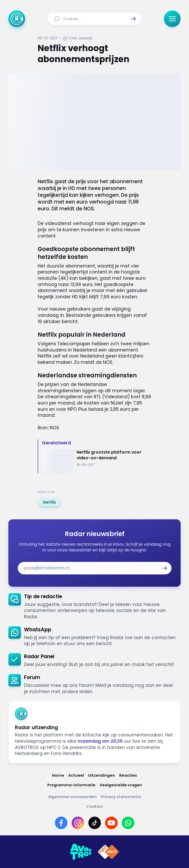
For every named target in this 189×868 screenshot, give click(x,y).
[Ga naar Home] (17, 19)
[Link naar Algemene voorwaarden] (72, 797)
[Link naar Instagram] (78, 823)
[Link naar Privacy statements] (121, 797)
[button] (133, 19)
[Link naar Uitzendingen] (102, 775)
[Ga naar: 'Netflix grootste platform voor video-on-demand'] (97, 461)
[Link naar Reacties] (128, 775)
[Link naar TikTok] (95, 823)
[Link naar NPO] (108, 852)
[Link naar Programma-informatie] (71, 785)
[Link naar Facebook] (61, 823)
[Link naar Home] (58, 775)
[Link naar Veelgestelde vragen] (121, 785)
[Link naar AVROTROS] (81, 852)
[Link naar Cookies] (95, 807)
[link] (49, 502)
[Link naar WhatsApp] (128, 823)
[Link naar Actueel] (76, 775)
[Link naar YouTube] (111, 823)
